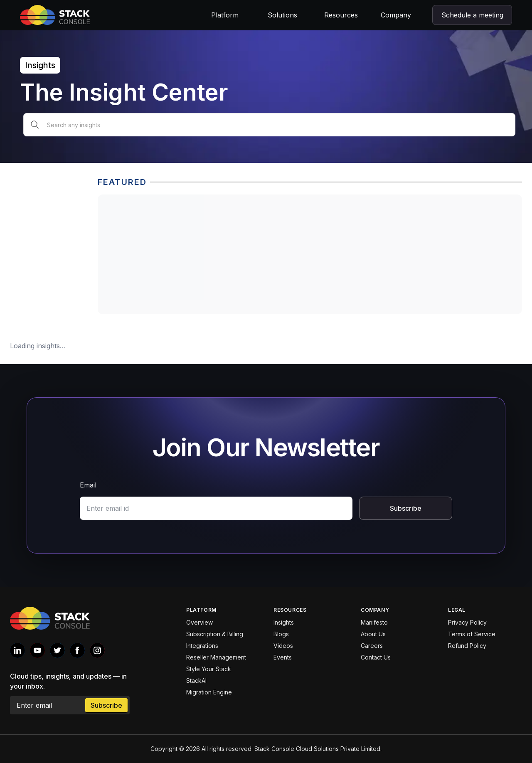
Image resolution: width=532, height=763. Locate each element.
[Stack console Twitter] (57, 650)
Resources (341, 15)
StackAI (196, 681)
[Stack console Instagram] (97, 650)
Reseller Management (216, 657)
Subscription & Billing (215, 634)
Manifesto (374, 622)
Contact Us (376, 657)
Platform (225, 15)
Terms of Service (472, 634)
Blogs (281, 634)
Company (396, 15)
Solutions (282, 15)
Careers (372, 646)
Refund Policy (467, 646)
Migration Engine (209, 692)
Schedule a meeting (472, 15)
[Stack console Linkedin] (17, 650)
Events (283, 657)
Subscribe (406, 508)
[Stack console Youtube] (37, 650)
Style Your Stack (209, 669)
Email (88, 485)
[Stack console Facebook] (77, 650)
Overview (199, 622)
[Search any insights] (269, 125)
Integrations (202, 646)
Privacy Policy (467, 622)
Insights (284, 622)
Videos (283, 646)
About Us (373, 634)
